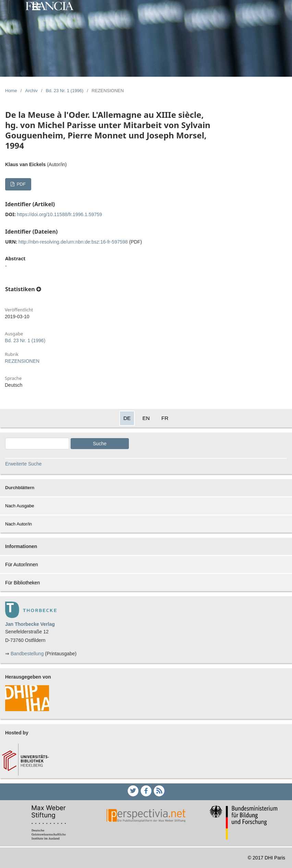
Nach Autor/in (19, 524)
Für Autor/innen (22, 565)
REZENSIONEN (22, 361)
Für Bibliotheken (22, 583)
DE (127, 418)
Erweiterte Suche (23, 464)
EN (146, 418)
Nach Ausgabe (20, 506)
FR (165, 418)
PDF (21, 184)
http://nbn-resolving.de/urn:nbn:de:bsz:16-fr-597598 (73, 242)
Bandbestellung (27, 654)
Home (11, 91)
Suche (100, 444)
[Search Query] (37, 444)
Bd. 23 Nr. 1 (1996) (65, 91)
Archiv (32, 91)
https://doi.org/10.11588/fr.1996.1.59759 (59, 214)
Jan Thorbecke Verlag (30, 624)
